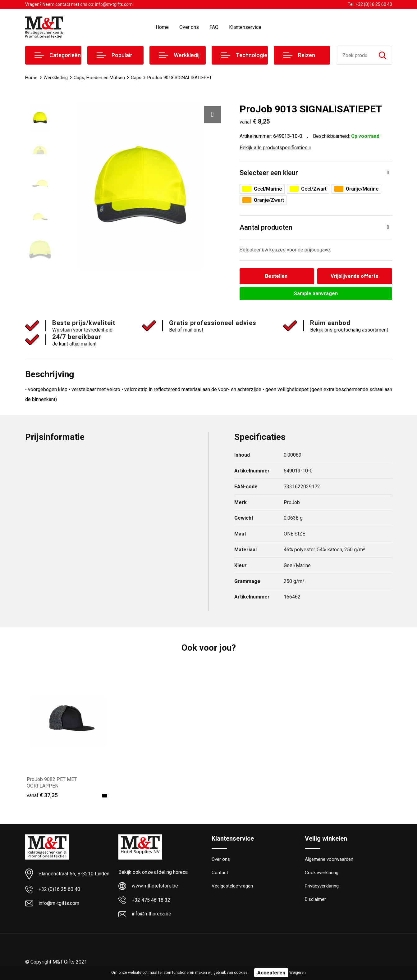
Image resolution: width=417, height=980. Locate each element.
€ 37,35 (42, 795)
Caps (136, 78)
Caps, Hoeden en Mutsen (99, 78)
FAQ (214, 27)
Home (162, 27)
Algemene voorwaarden (329, 859)
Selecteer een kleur (269, 173)
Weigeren (298, 973)
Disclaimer (315, 899)
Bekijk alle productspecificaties (275, 148)
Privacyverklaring (322, 886)
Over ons (189, 27)
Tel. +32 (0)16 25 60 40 (370, 4)
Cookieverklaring (322, 873)
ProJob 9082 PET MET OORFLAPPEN (52, 783)
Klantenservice (245, 27)
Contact (220, 873)
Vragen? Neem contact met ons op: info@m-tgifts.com (79, 4)
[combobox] (355, 55)
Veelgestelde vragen (232, 886)
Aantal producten (266, 227)
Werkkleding (56, 78)
